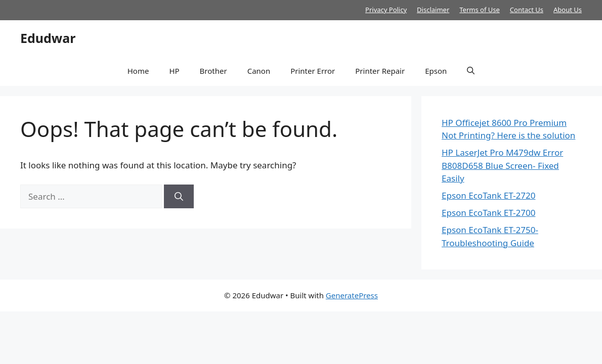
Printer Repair (380, 71)
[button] (471, 71)
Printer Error (313, 71)
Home (138, 71)
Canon (259, 71)
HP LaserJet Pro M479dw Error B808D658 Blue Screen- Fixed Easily (502, 165)
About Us (568, 10)
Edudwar (48, 38)
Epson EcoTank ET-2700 (488, 213)
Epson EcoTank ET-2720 (488, 195)
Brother (213, 71)
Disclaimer (433, 10)
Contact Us (527, 10)
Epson (436, 71)
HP (174, 71)
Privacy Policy (386, 10)
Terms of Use (480, 10)
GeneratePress (352, 295)
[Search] (179, 197)
